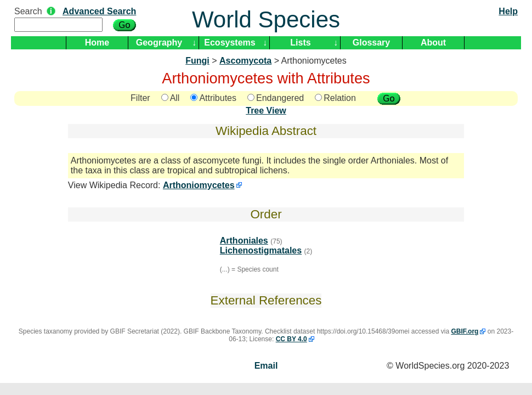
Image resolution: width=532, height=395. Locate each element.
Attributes (213, 98)
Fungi (197, 61)
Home (97, 43)
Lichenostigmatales (261, 250)
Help (508, 11)
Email (266, 366)
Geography (159, 43)
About (433, 43)
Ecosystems (230, 43)
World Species (266, 19)
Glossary (371, 43)
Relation (335, 98)
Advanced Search (99, 11)
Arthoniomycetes (199, 185)
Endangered (276, 98)
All (171, 98)
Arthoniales (244, 241)
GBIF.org (465, 331)
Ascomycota (245, 61)
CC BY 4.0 (292, 339)
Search (28, 11)
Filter (140, 98)
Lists (300, 43)
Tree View (266, 111)
